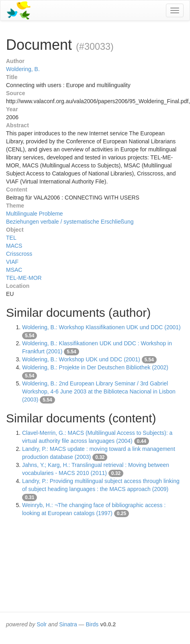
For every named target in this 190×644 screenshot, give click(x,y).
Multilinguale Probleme (35, 214)
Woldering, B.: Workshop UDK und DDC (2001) (81, 359)
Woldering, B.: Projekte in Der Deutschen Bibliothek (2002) (95, 367)
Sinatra (68, 624)
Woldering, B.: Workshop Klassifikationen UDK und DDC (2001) (101, 327)
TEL (11, 238)
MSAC (14, 270)
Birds (92, 624)
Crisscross (19, 254)
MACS (14, 246)
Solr (42, 624)
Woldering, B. (23, 69)
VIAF (12, 262)
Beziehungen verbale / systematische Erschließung (70, 222)
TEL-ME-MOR (24, 278)
